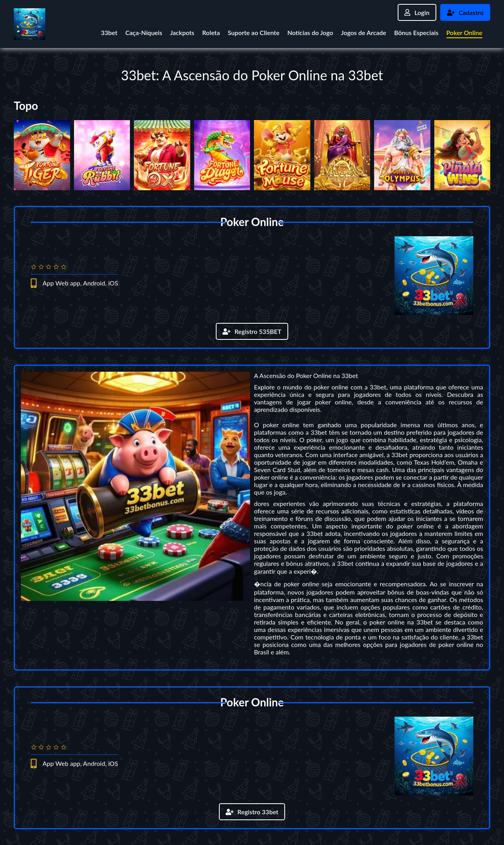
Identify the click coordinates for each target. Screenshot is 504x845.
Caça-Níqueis (144, 32)
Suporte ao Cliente (253, 32)
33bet (109, 32)
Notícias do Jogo (310, 32)
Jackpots (182, 32)
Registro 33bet (252, 812)
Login (417, 12)
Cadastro (465, 12)
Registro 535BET (252, 331)
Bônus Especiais (416, 32)
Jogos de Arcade (364, 32)
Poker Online (465, 32)
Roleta (211, 32)
